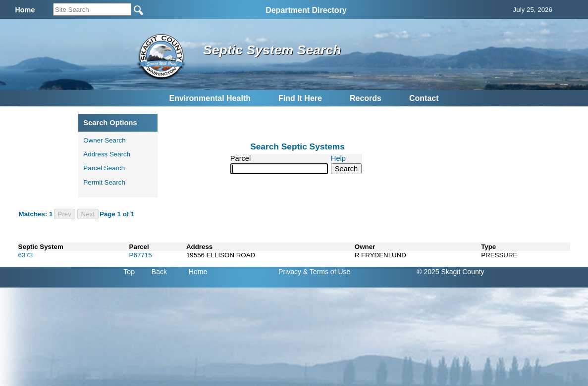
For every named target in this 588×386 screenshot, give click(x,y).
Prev (65, 214)
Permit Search (104, 182)
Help (338, 158)
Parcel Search (104, 168)
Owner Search (104, 140)
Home (198, 272)
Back (159, 272)
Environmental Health (210, 98)
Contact (424, 98)
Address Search (107, 154)
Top (129, 272)
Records (366, 98)
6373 (26, 255)
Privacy (290, 272)
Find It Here (300, 98)
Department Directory (306, 10)
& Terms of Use (327, 272)
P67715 (141, 255)
